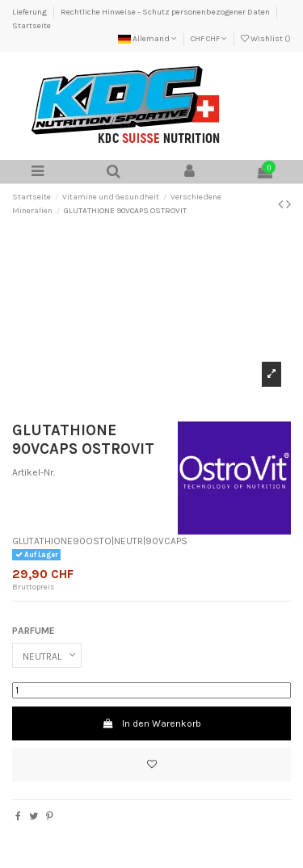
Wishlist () (266, 39)
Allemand (147, 39)
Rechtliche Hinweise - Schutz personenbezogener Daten (166, 12)
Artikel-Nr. (34, 472)
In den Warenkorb (151, 723)
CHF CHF (209, 39)
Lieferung (30, 12)
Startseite (32, 26)
